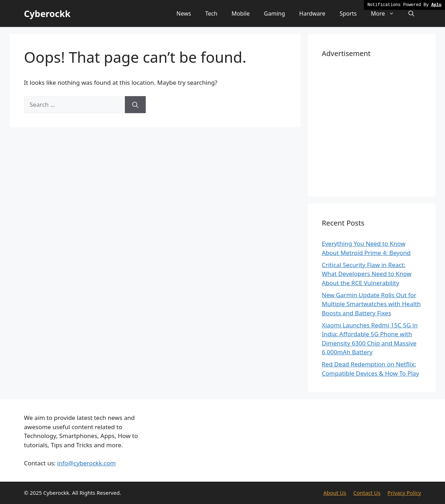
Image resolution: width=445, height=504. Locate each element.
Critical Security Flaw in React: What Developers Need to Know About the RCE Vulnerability (367, 274)
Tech (211, 13)
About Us (335, 493)
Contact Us (367, 493)
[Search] (135, 105)
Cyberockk (47, 13)
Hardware (312, 13)
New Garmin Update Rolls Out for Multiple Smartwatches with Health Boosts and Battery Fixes (371, 304)
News (184, 13)
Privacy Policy (404, 493)
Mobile (241, 13)
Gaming (274, 13)
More (386, 13)
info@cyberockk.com (86, 463)
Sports (348, 13)
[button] (411, 13)
